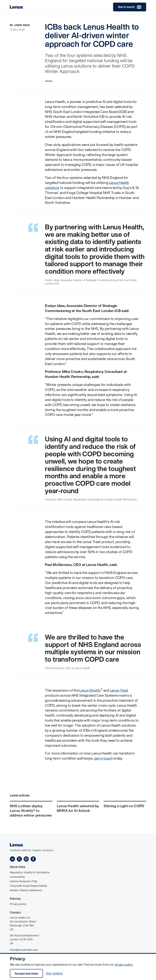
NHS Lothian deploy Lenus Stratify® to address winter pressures (31, 810)
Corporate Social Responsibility (29, 886)
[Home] (16, 7)
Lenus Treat (119, 690)
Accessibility (17, 877)
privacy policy (123, 965)
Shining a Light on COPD (124, 806)
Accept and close (26, 973)
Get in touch (130, 7)
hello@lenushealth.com (24, 950)
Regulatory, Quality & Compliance (30, 872)
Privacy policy (18, 904)
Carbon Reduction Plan (24, 881)
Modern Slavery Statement (26, 890)
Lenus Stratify (90, 690)
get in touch (103, 758)
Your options (54, 973)
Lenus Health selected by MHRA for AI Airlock (78, 808)
